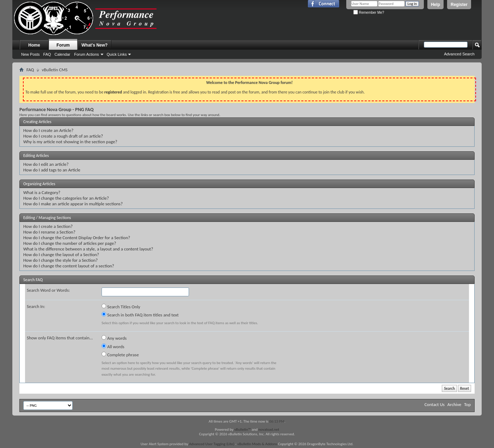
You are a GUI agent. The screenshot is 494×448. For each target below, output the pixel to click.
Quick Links (117, 54)
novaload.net (269, 429)
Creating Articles (37, 122)
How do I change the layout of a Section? (61, 255)
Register (459, 5)
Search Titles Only (121, 307)
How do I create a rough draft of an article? (63, 136)
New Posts (31, 54)
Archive (454, 404)
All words (113, 346)
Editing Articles (36, 156)
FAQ (47, 54)
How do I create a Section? (48, 226)
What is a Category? (42, 192)
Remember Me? (369, 13)
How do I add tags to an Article (52, 170)
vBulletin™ (242, 429)
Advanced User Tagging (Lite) (212, 444)
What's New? (94, 45)
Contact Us (435, 404)
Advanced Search (459, 54)
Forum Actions (86, 54)
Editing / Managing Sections (47, 218)
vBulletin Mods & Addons (257, 444)
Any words (114, 338)
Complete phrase (120, 355)
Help (435, 5)
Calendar (63, 54)
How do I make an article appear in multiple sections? (73, 204)
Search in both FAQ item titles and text (140, 315)
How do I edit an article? (46, 164)
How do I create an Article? (48, 130)
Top (467, 404)
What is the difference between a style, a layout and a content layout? (88, 249)
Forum (63, 45)
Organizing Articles (39, 184)
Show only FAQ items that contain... (60, 338)
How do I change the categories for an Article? (66, 198)
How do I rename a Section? (49, 232)
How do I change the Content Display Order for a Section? (77, 238)
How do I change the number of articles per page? (70, 243)
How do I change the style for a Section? (60, 260)
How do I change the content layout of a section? (69, 266)
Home (34, 45)
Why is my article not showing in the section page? (70, 142)
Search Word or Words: (48, 290)
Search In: (36, 306)
